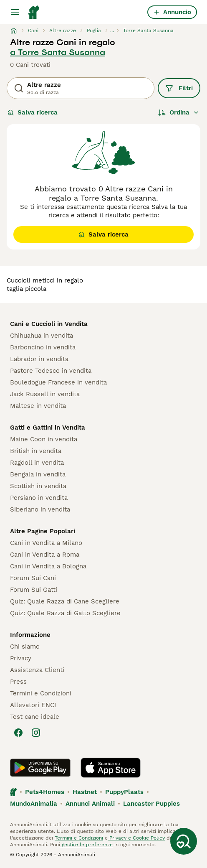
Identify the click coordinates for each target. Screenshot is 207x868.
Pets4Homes (45, 792)
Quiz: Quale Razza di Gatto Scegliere (65, 613)
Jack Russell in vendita (45, 394)
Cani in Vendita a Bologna (48, 566)
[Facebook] (18, 733)
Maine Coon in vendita (44, 439)
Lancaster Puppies (151, 804)
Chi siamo (25, 647)
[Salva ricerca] (184, 841)
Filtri (179, 88)
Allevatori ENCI (33, 705)
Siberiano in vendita (40, 509)
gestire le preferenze (86, 845)
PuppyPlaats (124, 792)
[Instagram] (36, 733)
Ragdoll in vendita (37, 463)
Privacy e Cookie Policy (136, 838)
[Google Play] (40, 768)
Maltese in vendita (38, 406)
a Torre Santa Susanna (58, 52)
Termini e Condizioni (41, 693)
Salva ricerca (33, 112)
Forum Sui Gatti (34, 590)
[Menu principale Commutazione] (15, 12)
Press (18, 682)
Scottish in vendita (38, 486)
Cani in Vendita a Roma (45, 555)
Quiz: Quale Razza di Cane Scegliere (65, 601)
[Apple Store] (111, 768)
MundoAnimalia (34, 804)
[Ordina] (179, 112)
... (112, 31)
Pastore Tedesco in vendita (51, 371)
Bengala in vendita (38, 474)
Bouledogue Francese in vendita (58, 382)
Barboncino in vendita (43, 347)
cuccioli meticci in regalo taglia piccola (45, 285)
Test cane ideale (35, 717)
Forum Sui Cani (33, 578)
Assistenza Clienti (37, 670)
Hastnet (85, 792)
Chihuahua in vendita (42, 336)
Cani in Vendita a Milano (46, 543)
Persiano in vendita (39, 498)
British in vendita (36, 451)
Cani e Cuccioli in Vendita (49, 324)
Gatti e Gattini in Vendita (48, 428)
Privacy (21, 658)
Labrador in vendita (39, 359)
